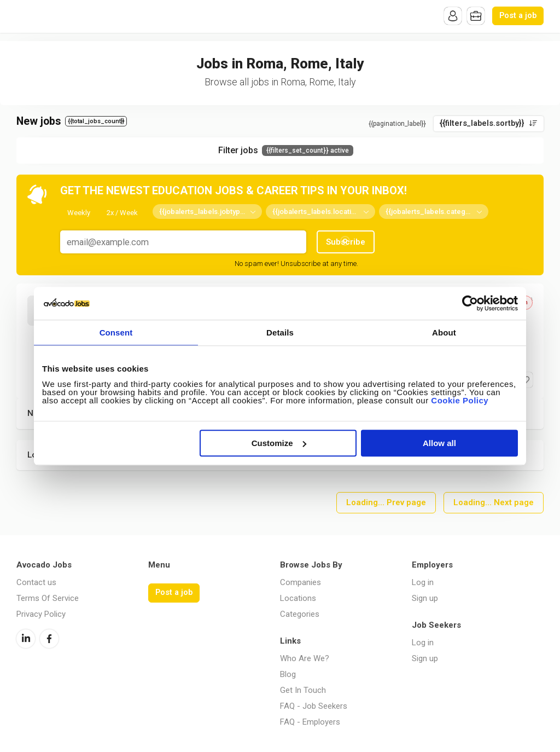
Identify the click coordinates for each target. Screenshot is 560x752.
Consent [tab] (116, 332)
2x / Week (122, 213)
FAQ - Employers (310, 722)
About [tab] (444, 332)
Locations (298, 598)
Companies (301, 582)
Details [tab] (280, 332)
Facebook (49, 639)
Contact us (36, 582)
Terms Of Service (48, 598)
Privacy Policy (41, 614)
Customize (279, 443)
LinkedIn (26, 639)
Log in (423, 582)
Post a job (518, 16)
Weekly (79, 213)
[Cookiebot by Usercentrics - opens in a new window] (470, 303)
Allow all (439, 443)
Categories (300, 614)
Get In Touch (303, 690)
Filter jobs (286, 151)
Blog (288, 674)
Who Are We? (305, 658)
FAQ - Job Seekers (314, 706)
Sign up (425, 598)
